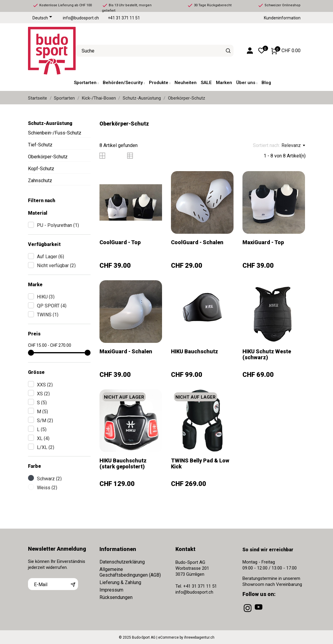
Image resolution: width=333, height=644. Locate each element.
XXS (45, 385)
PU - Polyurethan (58, 225)
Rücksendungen (116, 597)
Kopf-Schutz (41, 169)
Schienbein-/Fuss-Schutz (55, 133)
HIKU (46, 297)
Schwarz (49, 479)
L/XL (46, 447)
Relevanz (293, 145)
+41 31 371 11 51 (124, 18)
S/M (45, 421)
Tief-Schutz (40, 145)
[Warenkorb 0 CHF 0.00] (286, 51)
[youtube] (259, 612)
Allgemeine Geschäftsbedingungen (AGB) (130, 572)
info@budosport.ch (81, 18)
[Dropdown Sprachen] (43, 18)
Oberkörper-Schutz (48, 157)
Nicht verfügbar (56, 266)
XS (43, 394)
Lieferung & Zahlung (120, 582)
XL (43, 438)
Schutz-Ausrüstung (50, 123)
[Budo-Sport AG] (47, 51)
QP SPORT (52, 306)
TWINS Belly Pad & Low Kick (200, 463)
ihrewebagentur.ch (199, 637)
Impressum (111, 590)
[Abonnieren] (73, 584)
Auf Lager (50, 257)
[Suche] (228, 51)
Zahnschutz (40, 181)
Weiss (47, 488)
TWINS (48, 315)
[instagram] (248, 612)
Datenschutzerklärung (122, 562)
